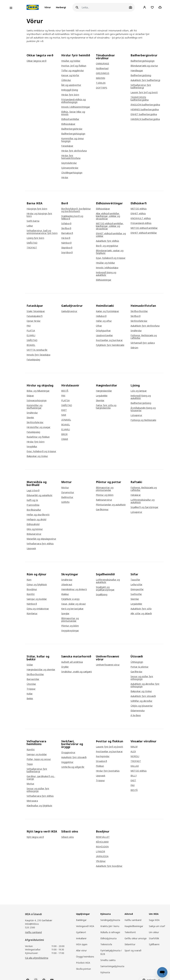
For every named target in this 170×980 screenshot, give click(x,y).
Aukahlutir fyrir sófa (141, 609)
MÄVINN (100, 78)
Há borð (66, 238)
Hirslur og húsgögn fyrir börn (39, 215)
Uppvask (31, 548)
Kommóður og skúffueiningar (34, 407)
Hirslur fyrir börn (70, 95)
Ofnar (99, 326)
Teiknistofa (106, 944)
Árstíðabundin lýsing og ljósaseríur (143, 409)
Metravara (32, 801)
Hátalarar (136, 495)
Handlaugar (137, 71)
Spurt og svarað (133, 950)
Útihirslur (66, 80)
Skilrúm (134, 348)
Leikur (30, 226)
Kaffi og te (32, 500)
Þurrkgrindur (103, 756)
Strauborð (101, 761)
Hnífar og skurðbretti (38, 515)
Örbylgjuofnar (103, 331)
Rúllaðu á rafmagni (110, 932)
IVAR (64, 415)
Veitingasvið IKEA (85, 926)
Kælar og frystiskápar (107, 311)
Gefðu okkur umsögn (136, 938)
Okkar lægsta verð (36, 61)
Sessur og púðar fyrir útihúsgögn (142, 678)
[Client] (145, 7)
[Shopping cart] (160, 7)
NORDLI (135, 756)
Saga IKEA (154, 920)
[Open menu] (11, 8)
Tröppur (31, 689)
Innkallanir (81, 938)
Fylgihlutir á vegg (70, 599)
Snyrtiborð (67, 252)
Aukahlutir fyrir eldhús (107, 241)
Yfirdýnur (101, 861)
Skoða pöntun (83, 969)
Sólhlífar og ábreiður (141, 701)
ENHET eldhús (138, 214)
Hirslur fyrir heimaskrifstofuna (71, 157)
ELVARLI (31, 335)
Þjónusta (105, 972)
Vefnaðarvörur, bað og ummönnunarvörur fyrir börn (42, 232)
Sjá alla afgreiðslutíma (37, 958)
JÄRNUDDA (102, 856)
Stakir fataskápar (36, 311)
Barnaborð (67, 233)
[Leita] (105, 7)
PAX (29, 326)
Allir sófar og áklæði (141, 614)
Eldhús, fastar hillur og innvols (73, 113)
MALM (134, 747)
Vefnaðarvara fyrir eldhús (40, 544)
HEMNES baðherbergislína (145, 109)
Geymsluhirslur (69, 163)
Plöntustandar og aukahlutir (111, 505)
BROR (64, 434)
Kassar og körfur (70, 75)
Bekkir (30, 699)
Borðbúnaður (34, 510)
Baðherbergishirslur (72, 129)
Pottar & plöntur (140, 667)
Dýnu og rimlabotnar (38, 609)
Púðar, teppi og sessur (39, 759)
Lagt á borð (33, 490)
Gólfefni (65, 502)
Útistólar (31, 684)
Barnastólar (33, 679)
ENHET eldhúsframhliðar (144, 233)
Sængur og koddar (37, 599)
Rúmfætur (32, 614)
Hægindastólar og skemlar (41, 670)
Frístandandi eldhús (141, 223)
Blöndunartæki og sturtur (144, 66)
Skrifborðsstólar (139, 311)
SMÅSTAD (32, 243)
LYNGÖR (100, 852)
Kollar (30, 694)
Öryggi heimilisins (85, 957)
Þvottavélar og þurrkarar (109, 340)
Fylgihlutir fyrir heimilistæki (110, 345)
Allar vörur (81, 950)
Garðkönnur (102, 509)
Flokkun (100, 766)
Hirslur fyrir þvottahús (108, 771)
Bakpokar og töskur (37, 456)
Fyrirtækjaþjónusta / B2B (111, 952)
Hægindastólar (104, 391)
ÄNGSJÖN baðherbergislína (145, 105)
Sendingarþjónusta (110, 920)
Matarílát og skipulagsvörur (41, 539)
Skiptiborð (67, 248)
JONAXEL (66, 420)
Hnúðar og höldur (71, 61)
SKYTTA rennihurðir (37, 350)
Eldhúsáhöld (33, 524)
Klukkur (65, 594)
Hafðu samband (33, 932)
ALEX (133, 752)
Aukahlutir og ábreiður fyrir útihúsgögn (145, 685)
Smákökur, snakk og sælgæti (77, 672)
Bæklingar (81, 920)
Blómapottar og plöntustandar (105, 489)
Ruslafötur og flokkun (38, 437)
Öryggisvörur (68, 752)
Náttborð (66, 243)
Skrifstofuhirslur (139, 321)
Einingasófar (137, 589)
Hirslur (65, 177)
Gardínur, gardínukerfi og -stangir (41, 778)
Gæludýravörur (69, 311)
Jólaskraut (67, 585)
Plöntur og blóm (105, 495)
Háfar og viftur (104, 321)
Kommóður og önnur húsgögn (73, 140)
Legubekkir (102, 396)
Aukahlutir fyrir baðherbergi (145, 80)
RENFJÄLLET (103, 837)
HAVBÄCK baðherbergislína (145, 119)
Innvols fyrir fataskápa (38, 355)
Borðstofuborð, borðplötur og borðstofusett (76, 210)
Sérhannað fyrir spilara (143, 343)
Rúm (29, 580)
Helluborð (101, 316)
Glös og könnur (35, 529)
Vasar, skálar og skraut (73, 604)
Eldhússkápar (68, 124)
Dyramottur (68, 492)
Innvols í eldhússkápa (107, 268)
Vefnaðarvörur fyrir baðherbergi (141, 86)
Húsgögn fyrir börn (37, 209)
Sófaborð (66, 224)
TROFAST (32, 248)
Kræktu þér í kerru (110, 926)
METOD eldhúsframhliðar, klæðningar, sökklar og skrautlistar (110, 226)
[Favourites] (152, 7)
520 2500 (30, 927)
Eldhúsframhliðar (70, 119)
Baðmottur (67, 497)
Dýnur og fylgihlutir (37, 585)
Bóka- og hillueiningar (38, 391)
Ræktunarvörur (104, 500)
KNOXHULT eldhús (141, 218)
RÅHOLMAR (102, 842)
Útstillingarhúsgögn (72, 173)
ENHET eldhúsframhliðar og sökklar (111, 235)
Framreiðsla (33, 505)
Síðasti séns (68, 837)
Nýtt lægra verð (35, 837)
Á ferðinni (136, 715)
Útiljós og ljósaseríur (142, 706)
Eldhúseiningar (104, 280)
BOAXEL (31, 345)
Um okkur (154, 932)
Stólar (30, 665)
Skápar (30, 396)
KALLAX (135, 766)
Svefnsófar (136, 594)
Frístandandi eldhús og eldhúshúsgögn (73, 101)
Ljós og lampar (139, 391)
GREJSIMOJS (103, 73)
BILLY (134, 776)
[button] (49, 7)
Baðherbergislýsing (141, 75)
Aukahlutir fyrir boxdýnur (109, 866)
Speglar (65, 614)
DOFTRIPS (102, 88)
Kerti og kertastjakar (72, 609)
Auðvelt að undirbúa (72, 662)
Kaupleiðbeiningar (134, 926)
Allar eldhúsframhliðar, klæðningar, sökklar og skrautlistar (108, 216)
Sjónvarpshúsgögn (37, 400)
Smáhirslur (136, 331)
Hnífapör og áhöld (36, 519)
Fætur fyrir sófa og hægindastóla (106, 407)
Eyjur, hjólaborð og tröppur (111, 258)
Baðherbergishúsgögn (73, 134)
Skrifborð (66, 228)
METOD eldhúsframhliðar (144, 228)
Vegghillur (32, 447)
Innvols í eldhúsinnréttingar (76, 107)
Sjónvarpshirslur (70, 168)
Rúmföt (31, 594)
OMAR (65, 439)
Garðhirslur (136, 672)
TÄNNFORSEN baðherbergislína (140, 99)
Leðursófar (136, 585)
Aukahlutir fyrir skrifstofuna (145, 326)
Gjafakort (81, 932)
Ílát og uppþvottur (71, 85)
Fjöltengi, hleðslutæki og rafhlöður (144, 337)
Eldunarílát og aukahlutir (40, 495)
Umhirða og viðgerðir (73, 767)
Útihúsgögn (137, 662)
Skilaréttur (130, 944)
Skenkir (30, 418)
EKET (64, 410)
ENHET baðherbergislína (144, 114)
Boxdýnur (32, 589)
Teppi (30, 764)
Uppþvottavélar (104, 335)
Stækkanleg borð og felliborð (72, 217)
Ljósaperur (136, 415)
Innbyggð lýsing (70, 90)
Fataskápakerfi (35, 316)
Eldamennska (138, 711)
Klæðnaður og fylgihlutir (39, 806)
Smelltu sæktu (108, 960)
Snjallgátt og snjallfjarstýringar (105, 588)
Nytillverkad (102, 68)
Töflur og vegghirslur (73, 71)
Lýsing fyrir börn (35, 238)
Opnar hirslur (34, 321)
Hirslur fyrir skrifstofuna (74, 151)
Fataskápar (67, 146)
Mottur (65, 488)
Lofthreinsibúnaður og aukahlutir (143, 501)
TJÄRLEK (101, 83)
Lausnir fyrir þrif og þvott (144, 92)
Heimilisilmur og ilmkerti (74, 589)
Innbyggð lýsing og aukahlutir (106, 274)
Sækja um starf (157, 926)
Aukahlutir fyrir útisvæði (143, 696)
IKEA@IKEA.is (32, 924)
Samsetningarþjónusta (112, 966)
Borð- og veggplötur (107, 246)
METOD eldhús (139, 209)
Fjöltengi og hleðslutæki (143, 420)
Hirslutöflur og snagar (39, 427)
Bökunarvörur (34, 534)
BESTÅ (65, 391)
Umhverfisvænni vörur (108, 665)
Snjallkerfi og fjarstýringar (144, 507)
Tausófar (135, 580)
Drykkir (65, 667)
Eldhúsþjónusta (108, 938)
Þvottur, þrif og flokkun (74, 66)
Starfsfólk (154, 938)
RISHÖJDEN (102, 847)
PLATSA (31, 331)
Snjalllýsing (102, 595)
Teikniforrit (130, 932)
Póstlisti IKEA (83, 963)
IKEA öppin (82, 944)
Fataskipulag (33, 360)
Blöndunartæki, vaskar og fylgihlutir (110, 252)
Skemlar (100, 400)
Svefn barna (33, 221)
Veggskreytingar (70, 631)
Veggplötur (67, 762)
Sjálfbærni (154, 944)
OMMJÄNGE (102, 64)
